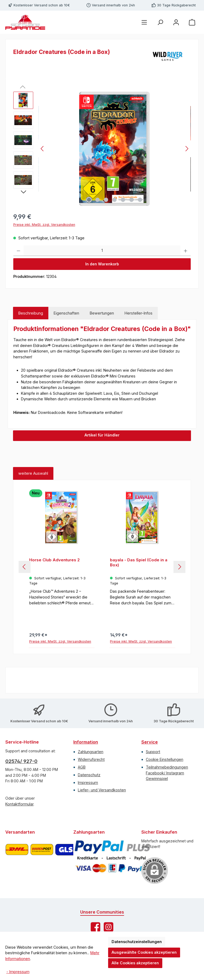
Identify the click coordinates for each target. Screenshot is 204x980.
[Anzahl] (102, 251)
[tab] (31, 313)
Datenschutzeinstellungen (137, 942)
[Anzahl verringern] (18, 251)
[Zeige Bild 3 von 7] (106, 200)
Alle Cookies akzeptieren (135, 963)
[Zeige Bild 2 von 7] (97, 200)
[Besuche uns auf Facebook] (95, 927)
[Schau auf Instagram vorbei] (109, 927)
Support (153, 752)
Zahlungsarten (91, 752)
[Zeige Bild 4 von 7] (114, 200)
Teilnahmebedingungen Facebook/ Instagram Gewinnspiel (167, 773)
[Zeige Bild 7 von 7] (140, 200)
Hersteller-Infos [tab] (139, 313)
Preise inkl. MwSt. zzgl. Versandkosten (44, 225)
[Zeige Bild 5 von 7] (123, 200)
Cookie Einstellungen (165, 759)
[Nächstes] (187, 149)
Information (86, 742)
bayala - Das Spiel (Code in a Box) (139, 563)
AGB (82, 767)
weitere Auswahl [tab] (33, 473)
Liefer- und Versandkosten (102, 790)
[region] (102, 149)
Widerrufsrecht (91, 759)
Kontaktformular (19, 804)
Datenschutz (89, 775)
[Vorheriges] (42, 149)
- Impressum (18, 972)
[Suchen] (160, 22)
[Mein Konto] (176, 22)
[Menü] (144, 22)
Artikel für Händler (102, 435)
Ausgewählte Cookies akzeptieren (144, 952)
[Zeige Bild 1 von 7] (89, 200)
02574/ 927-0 (21, 761)
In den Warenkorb (102, 264)
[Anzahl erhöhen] (186, 251)
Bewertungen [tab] (102, 313)
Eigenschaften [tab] (66, 313)
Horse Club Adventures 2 (54, 560)
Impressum (88, 782)
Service (150, 742)
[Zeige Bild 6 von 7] (131, 200)
